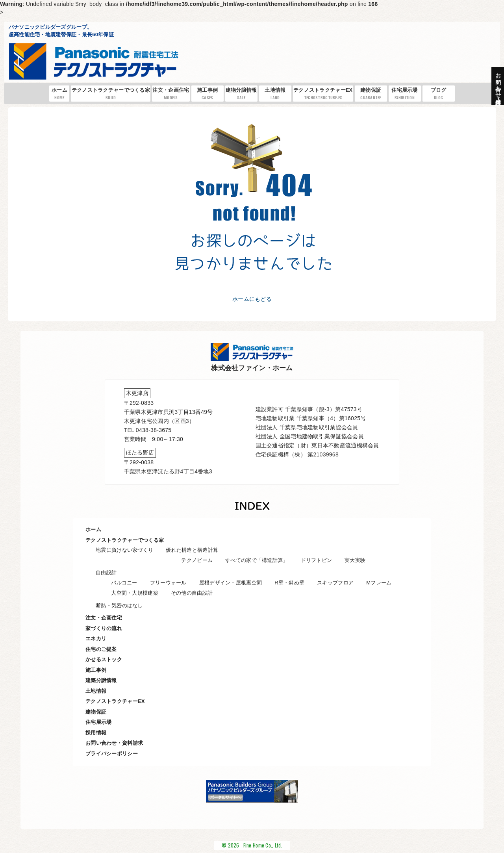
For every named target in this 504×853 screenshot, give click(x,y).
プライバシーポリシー (112, 754)
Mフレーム (379, 583)
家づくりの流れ (104, 628)
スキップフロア (335, 583)
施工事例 (208, 94)
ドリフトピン (317, 560)
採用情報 (96, 733)
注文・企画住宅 (171, 94)
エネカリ (96, 639)
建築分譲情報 (101, 680)
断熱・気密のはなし (119, 605)
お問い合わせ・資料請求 (114, 743)
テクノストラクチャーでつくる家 (111, 94)
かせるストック (104, 659)
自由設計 (106, 572)
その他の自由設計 (192, 593)
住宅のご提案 (101, 649)
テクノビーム (197, 560)
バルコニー (124, 583)
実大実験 (355, 560)
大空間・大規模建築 (135, 593)
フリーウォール (168, 583)
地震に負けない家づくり (124, 550)
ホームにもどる (252, 299)
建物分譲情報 (241, 94)
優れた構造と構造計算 (192, 550)
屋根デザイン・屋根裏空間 (231, 583)
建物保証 (371, 94)
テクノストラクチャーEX (323, 94)
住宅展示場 (405, 94)
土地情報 (275, 94)
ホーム (60, 94)
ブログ (439, 94)
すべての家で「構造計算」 (257, 560)
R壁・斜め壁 (289, 583)
